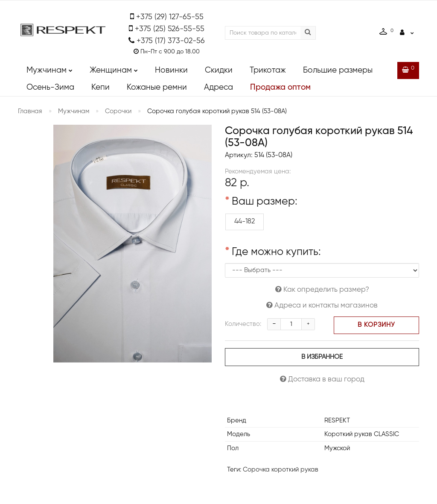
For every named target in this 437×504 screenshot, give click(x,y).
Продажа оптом (280, 87)
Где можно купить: (276, 252)
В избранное (322, 357)
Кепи (101, 87)
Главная (30, 111)
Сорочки (118, 111)
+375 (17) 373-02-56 (171, 41)
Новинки (171, 70)
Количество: (243, 324)
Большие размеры (338, 70)
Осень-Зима (50, 87)
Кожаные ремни (157, 87)
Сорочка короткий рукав (281, 470)
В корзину (376, 325)
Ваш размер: (265, 202)
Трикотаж (268, 70)
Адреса (218, 87)
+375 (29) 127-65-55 (170, 17)
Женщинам (114, 68)
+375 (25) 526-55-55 (170, 29)
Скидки (219, 70)
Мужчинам (50, 68)
